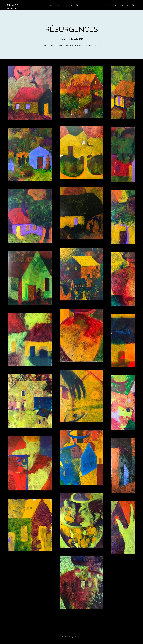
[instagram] (77, 5)
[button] (79, 5)
